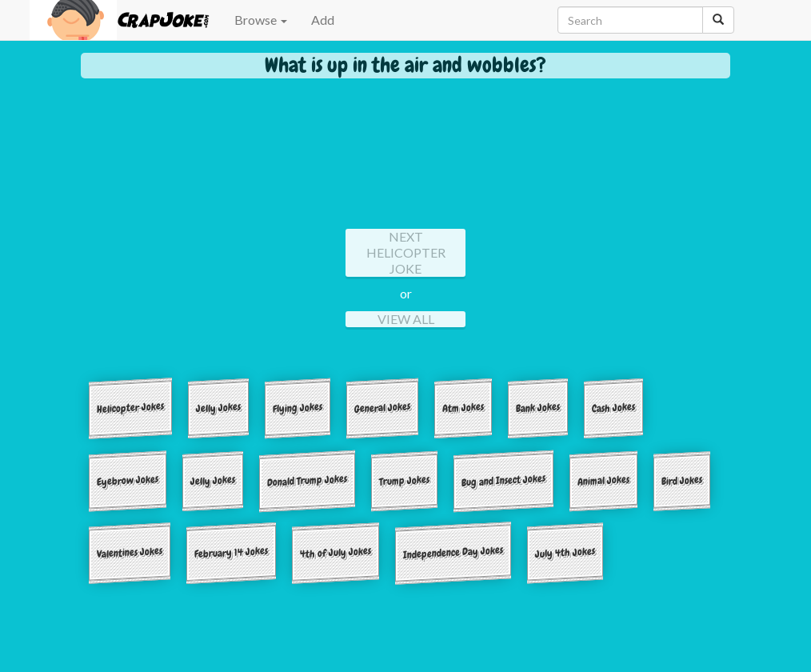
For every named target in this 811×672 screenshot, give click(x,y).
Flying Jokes (298, 407)
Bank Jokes (538, 407)
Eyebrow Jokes (128, 480)
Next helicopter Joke (406, 252)
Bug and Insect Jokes (503, 480)
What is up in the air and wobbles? (405, 65)
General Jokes (382, 408)
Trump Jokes (404, 480)
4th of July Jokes (336, 553)
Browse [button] (261, 20)
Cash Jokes (613, 407)
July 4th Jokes (565, 552)
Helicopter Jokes (130, 408)
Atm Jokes (463, 407)
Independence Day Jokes (453, 553)
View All (406, 319)
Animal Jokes (603, 480)
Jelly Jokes (218, 407)
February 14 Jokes (231, 553)
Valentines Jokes (130, 552)
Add (323, 20)
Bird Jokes (682, 480)
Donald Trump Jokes (307, 480)
